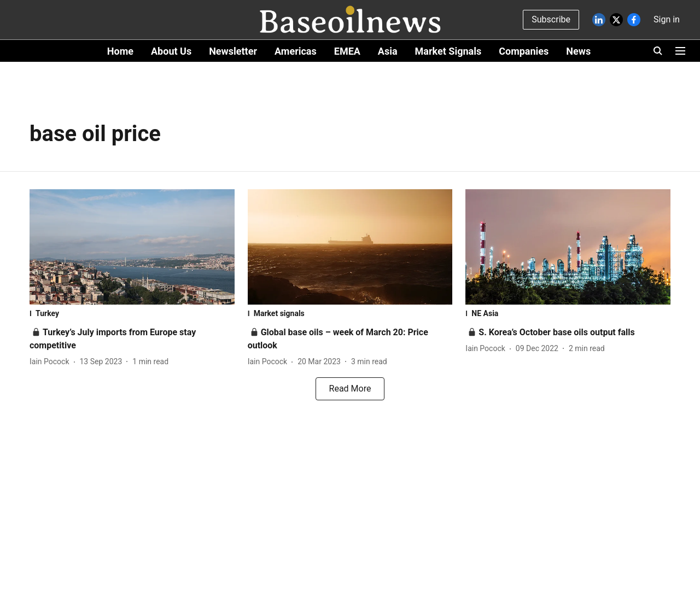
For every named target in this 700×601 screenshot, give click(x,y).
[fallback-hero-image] (132, 247)
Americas (296, 51)
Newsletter (233, 51)
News (578, 51)
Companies (524, 51)
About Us (171, 51)
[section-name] (132, 313)
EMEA (347, 51)
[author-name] (52, 362)
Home (120, 51)
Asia (388, 51)
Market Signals (448, 51)
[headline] (556, 332)
